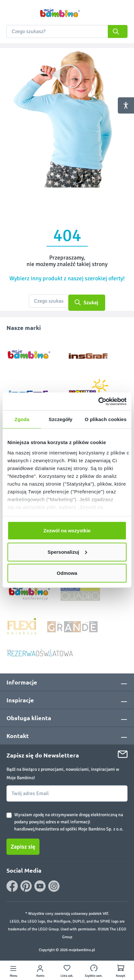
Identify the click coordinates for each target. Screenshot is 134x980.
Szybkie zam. (94, 976)
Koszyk (121, 976)
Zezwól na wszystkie (67, 531)
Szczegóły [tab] (60, 419)
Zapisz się (23, 847)
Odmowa (67, 573)
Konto (40, 976)
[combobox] (67, 31)
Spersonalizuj (67, 552)
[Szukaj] (118, 31)
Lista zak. (67, 976)
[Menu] (13, 970)
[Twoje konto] (40, 970)
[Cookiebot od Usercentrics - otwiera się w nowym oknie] (98, 401)
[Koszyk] (121, 970)
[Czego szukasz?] (49, 301)
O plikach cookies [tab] (106, 419)
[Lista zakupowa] (67, 970)
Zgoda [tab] (22, 419)
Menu (13, 976)
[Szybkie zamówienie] (94, 970)
